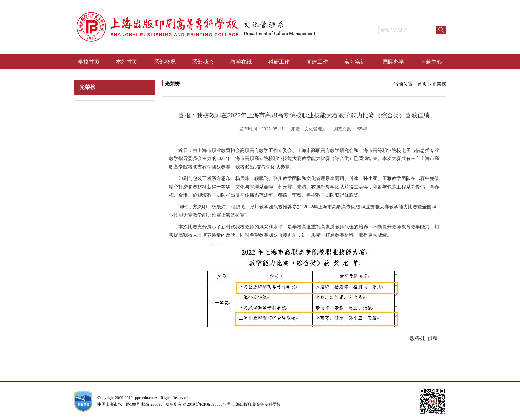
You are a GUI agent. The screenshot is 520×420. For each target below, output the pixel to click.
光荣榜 (439, 84)
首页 (422, 84)
